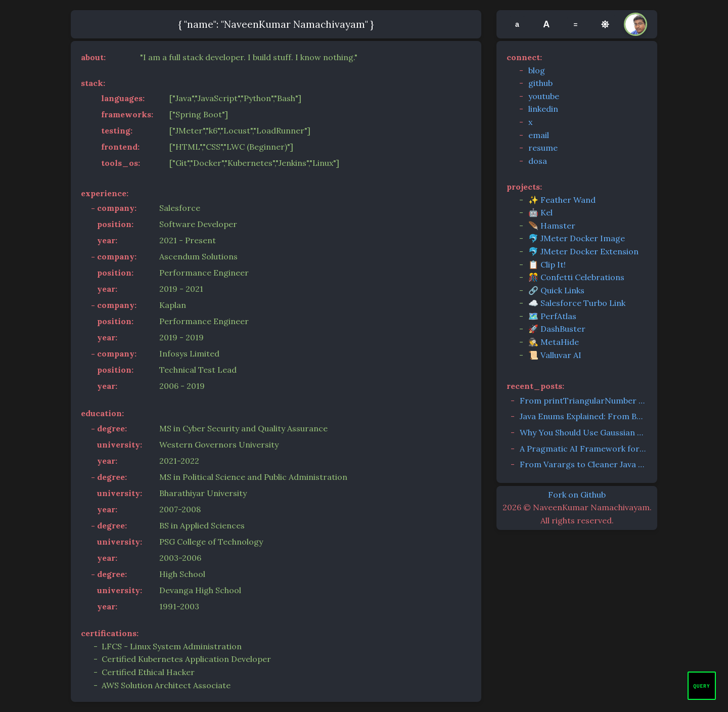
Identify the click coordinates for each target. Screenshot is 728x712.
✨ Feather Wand (562, 200)
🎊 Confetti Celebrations (576, 277)
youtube (544, 96)
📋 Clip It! (547, 264)
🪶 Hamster (552, 226)
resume (543, 148)
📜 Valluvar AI (555, 355)
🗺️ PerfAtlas (552, 316)
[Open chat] (702, 686)
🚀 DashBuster (557, 329)
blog (537, 70)
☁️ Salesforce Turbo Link (577, 303)
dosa (538, 161)
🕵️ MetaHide (554, 342)
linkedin (543, 109)
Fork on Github (577, 495)
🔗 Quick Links (556, 290)
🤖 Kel (540, 212)
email (539, 135)
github (540, 83)
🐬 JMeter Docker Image (577, 238)
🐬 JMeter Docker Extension (583, 251)
